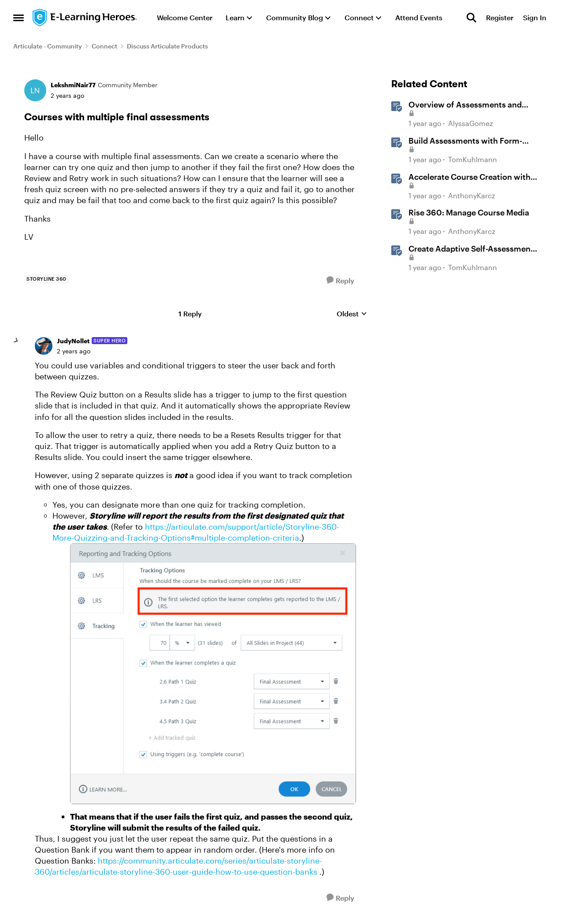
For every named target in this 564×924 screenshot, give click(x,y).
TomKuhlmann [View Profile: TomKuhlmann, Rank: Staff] (473, 159)
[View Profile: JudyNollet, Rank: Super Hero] (44, 346)
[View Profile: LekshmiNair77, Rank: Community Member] (35, 90)
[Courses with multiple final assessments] (74, 351)
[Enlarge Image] (213, 674)
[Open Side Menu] (19, 18)
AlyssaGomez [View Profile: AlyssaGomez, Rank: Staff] (471, 124)
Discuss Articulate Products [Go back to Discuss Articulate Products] (167, 46)
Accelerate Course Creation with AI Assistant (469, 177)
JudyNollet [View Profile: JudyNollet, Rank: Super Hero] (73, 341)
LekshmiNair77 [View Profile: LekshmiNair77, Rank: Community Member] (73, 85)
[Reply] (340, 280)
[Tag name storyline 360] (46, 279)
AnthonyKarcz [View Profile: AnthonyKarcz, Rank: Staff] (472, 195)
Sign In (535, 17)
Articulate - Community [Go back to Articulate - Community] (48, 46)
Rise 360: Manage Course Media (469, 212)
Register (500, 17)
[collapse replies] (16, 341)
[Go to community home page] (85, 18)
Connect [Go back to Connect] (104, 46)
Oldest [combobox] (352, 314)
